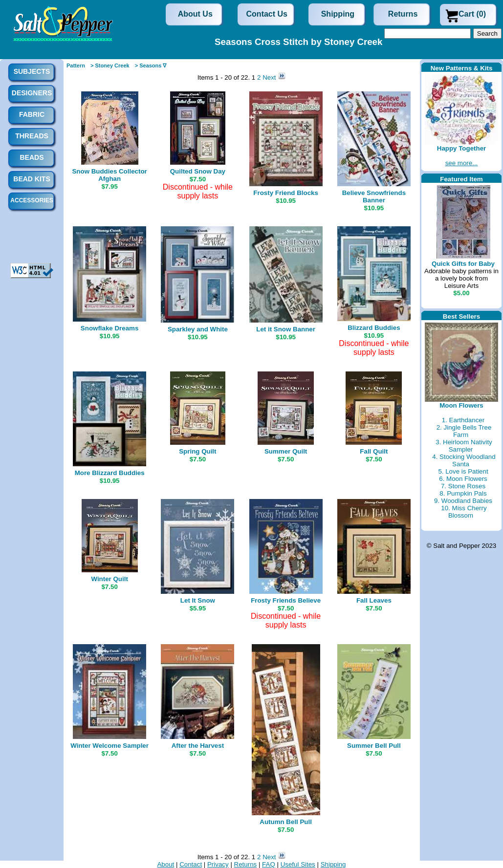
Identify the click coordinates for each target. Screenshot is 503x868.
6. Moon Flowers (463, 479)
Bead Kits (32, 179)
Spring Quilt (197, 451)
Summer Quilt (286, 451)
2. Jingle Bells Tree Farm (464, 431)
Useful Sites (298, 864)
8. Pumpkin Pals (463, 493)
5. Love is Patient (463, 471)
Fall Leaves (374, 600)
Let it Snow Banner (286, 329)
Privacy (218, 864)
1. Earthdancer (463, 420)
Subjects (32, 71)
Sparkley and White (198, 329)
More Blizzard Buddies (110, 473)
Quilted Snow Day (198, 171)
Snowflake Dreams (110, 328)
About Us (195, 14)
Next (270, 77)
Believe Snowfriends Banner (374, 196)
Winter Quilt (109, 579)
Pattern (76, 65)
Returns (403, 14)
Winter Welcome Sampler (109, 746)
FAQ (269, 864)
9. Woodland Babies (463, 501)
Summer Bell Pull (374, 746)
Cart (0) (472, 14)
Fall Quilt (374, 451)
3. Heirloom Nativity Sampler (464, 446)
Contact (191, 864)
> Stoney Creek (110, 65)
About (165, 864)
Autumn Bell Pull (286, 822)
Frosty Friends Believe (286, 600)
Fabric (32, 114)
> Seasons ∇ (151, 65)
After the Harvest (198, 746)
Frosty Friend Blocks (286, 193)
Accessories (32, 200)
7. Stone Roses (463, 486)
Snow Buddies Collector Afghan (109, 175)
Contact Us (267, 14)
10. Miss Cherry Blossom (464, 512)
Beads (32, 157)
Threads (32, 136)
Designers (32, 93)
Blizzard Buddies (374, 328)
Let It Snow (198, 600)
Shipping (338, 14)
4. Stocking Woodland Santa (464, 460)
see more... (462, 163)
